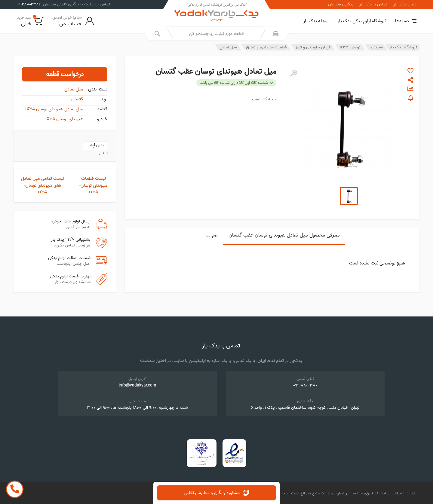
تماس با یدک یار (373, 5)
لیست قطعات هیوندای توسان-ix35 (94, 185)
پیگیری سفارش (341, 5)
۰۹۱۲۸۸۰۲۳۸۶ (305, 385)
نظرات (211, 235)
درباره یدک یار (405, 5)
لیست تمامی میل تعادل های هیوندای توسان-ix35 (43, 185)
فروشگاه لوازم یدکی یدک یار (362, 21)
